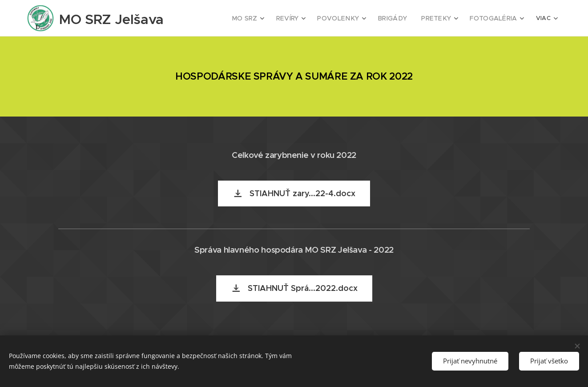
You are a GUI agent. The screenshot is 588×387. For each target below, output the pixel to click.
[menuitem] (262, 18)
